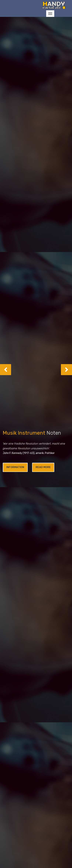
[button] (6, 370)
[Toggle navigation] (50, 14)
